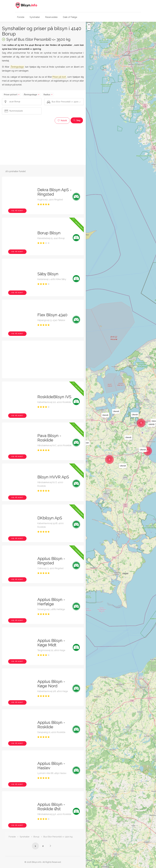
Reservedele (51, 17)
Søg (77, 120)
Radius (47, 95)
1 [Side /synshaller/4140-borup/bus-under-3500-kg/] (35, 846)
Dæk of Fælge (70, 17)
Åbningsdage (30, 95)
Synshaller (35, 17)
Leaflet (132, 867)
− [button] (89, 28)
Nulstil (62, 121)
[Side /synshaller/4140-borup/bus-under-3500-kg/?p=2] (50, 846)
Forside (21, 17)
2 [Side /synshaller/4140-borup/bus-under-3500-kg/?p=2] (43, 846)
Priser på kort (11, 95)
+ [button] (89, 25)
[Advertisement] (43, 144)
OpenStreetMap (142, 867)
